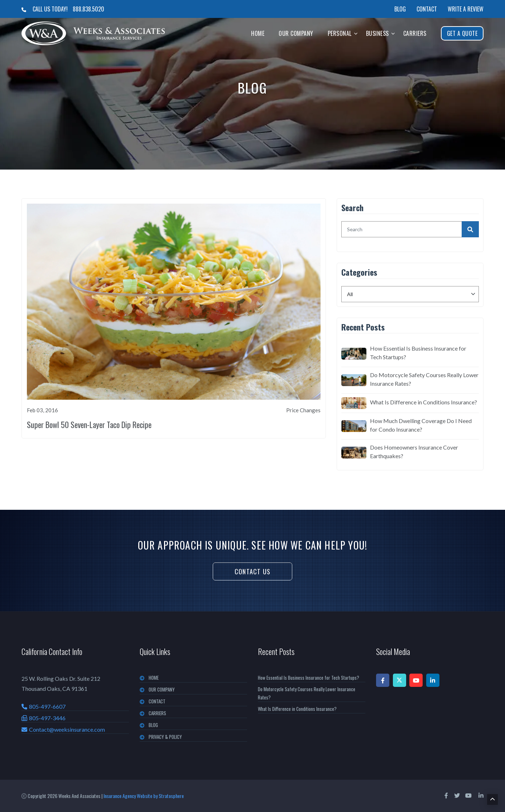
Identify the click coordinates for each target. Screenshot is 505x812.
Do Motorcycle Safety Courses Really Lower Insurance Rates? (424, 379)
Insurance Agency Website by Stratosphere (144, 796)
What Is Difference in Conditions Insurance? (424, 402)
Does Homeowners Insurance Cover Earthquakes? (414, 452)
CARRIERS (157, 713)
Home (258, 33)
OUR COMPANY (162, 689)
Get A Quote (462, 33)
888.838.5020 (88, 9)
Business (377, 33)
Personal (340, 33)
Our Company (296, 33)
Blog (400, 9)
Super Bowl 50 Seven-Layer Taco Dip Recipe (89, 424)
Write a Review (466, 9)
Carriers (415, 33)
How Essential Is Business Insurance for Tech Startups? (418, 353)
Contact (427, 9)
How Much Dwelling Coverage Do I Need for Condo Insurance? (421, 425)
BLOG (153, 725)
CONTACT (157, 701)
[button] (356, 33)
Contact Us (252, 571)
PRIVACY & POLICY (165, 737)
